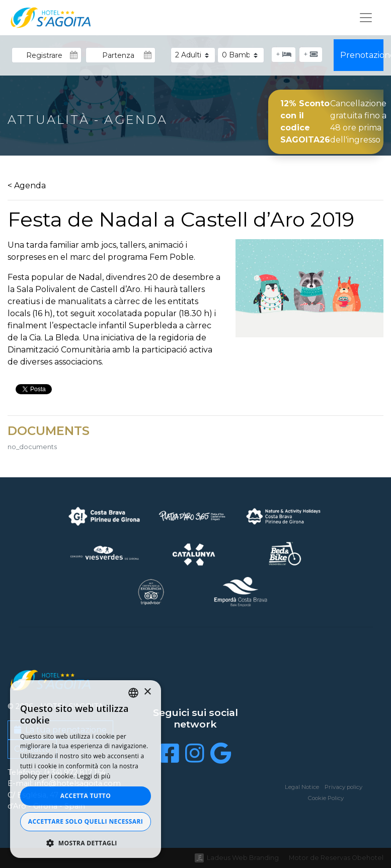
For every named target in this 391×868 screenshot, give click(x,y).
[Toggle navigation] (366, 18)
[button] (86, 843)
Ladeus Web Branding (243, 858)
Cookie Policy (326, 798)
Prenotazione (362, 55)
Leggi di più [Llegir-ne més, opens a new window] (94, 776)
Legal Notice (302, 787)
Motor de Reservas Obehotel (336, 858)
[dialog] (86, 769)
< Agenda (27, 186)
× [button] (147, 692)
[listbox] (133, 693)
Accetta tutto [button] (86, 796)
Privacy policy (343, 787)
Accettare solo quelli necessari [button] (86, 821)
